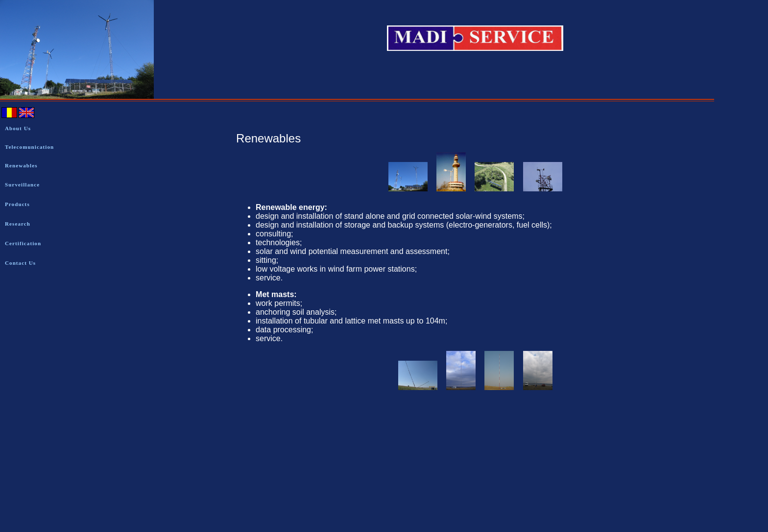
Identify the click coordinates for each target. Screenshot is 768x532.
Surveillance (22, 185)
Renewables (21, 165)
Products (17, 204)
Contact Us (20, 263)
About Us (18, 128)
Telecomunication (29, 147)
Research (18, 224)
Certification (23, 243)
